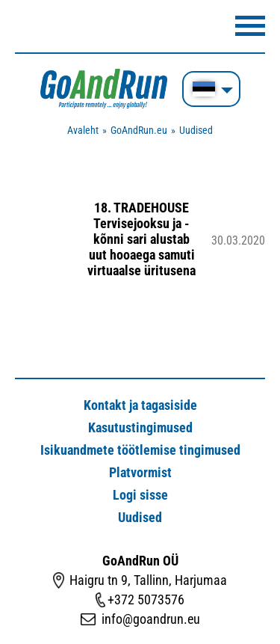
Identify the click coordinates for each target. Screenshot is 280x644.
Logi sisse (140, 495)
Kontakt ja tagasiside (140, 405)
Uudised (196, 130)
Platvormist (140, 472)
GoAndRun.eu (139, 130)
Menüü (250, 26)
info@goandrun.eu (151, 619)
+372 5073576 (146, 599)
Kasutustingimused (140, 427)
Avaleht (83, 130)
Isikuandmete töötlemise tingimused (140, 450)
